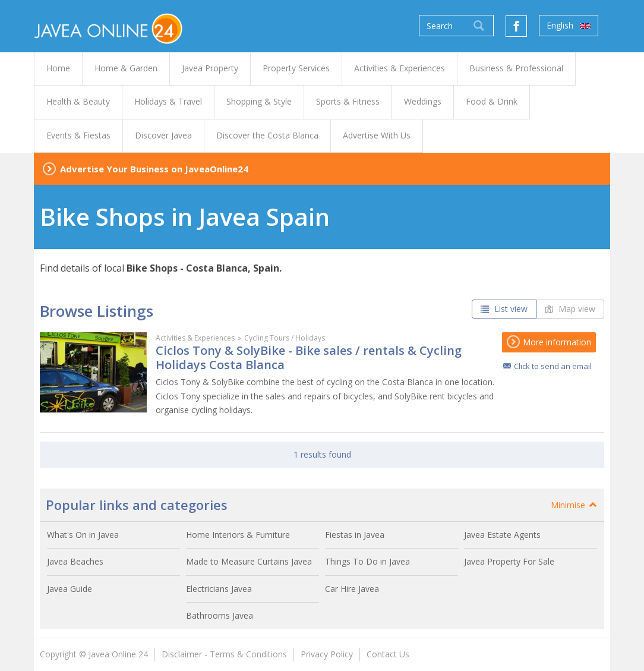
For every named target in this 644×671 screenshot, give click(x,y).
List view (504, 309)
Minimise (574, 505)
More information (549, 342)
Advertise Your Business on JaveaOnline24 (154, 169)
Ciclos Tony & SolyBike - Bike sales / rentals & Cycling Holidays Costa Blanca (309, 357)
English (569, 26)
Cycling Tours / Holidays (285, 338)
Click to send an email (553, 366)
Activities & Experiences (195, 338)
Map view (570, 309)
